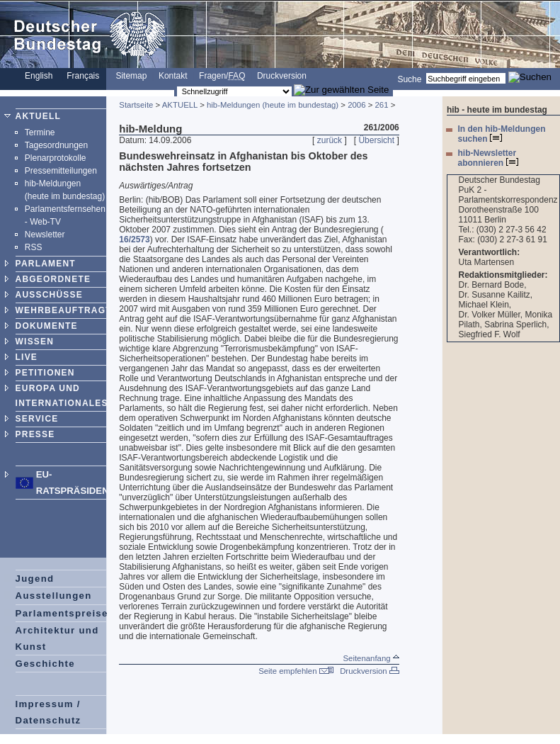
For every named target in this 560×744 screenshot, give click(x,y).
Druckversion (282, 76)
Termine (40, 133)
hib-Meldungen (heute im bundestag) (273, 105)
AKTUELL (38, 116)
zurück (330, 140)
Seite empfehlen (296, 671)
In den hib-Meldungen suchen (501, 134)
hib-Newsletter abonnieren (487, 158)
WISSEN (35, 342)
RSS (34, 247)
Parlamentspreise (62, 613)
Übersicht (376, 140)
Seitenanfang (371, 658)
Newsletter (45, 235)
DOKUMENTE (47, 326)
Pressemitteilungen (61, 171)
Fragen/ (222, 76)
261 (381, 105)
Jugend (35, 579)
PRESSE (35, 434)
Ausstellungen (54, 596)
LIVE (27, 357)
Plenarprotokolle (56, 158)
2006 (356, 105)
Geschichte (45, 664)
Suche (409, 79)
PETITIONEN (45, 373)
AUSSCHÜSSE (49, 295)
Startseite (136, 105)
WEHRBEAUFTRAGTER (70, 310)
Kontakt (173, 76)
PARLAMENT (46, 264)
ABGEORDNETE (53, 279)
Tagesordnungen (56, 145)
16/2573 (134, 239)
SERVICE (37, 419)
